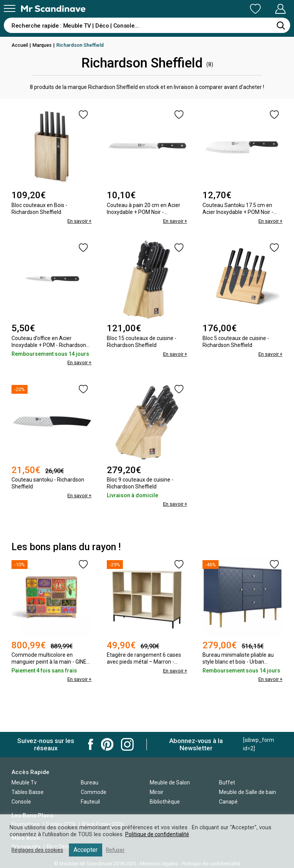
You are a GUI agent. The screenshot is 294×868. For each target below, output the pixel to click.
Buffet (227, 783)
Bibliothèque (165, 802)
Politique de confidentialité (158, 834)
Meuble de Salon (170, 783)
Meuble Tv (24, 783)
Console (21, 802)
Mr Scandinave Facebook (91, 744)
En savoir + (78, 221)
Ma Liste (215, 9)
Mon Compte (266, 9)
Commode (94, 792)
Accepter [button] (89, 850)
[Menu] (10, 8)
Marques (44, 45)
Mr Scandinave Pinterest (107, 744)
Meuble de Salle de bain (247, 792)
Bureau (90, 783)
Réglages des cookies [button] (39, 850)
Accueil (20, 45)
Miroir (157, 792)
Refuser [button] (119, 850)
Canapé (228, 802)
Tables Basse (28, 792)
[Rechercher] (281, 25)
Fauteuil (90, 802)
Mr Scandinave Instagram (127, 744)
